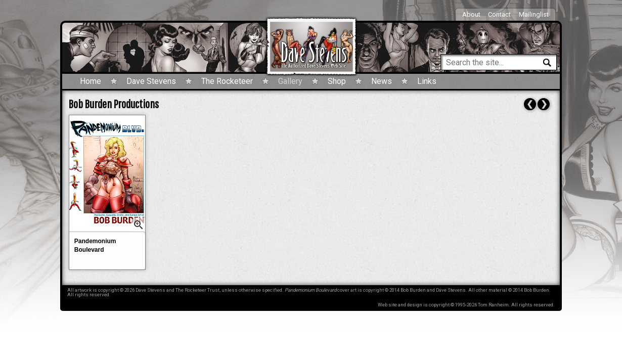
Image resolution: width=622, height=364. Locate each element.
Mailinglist (534, 14)
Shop (337, 81)
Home (91, 81)
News (382, 81)
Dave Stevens (151, 81)
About (471, 14)
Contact (499, 14)
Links (427, 81)
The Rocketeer (227, 81)
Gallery (290, 81)
